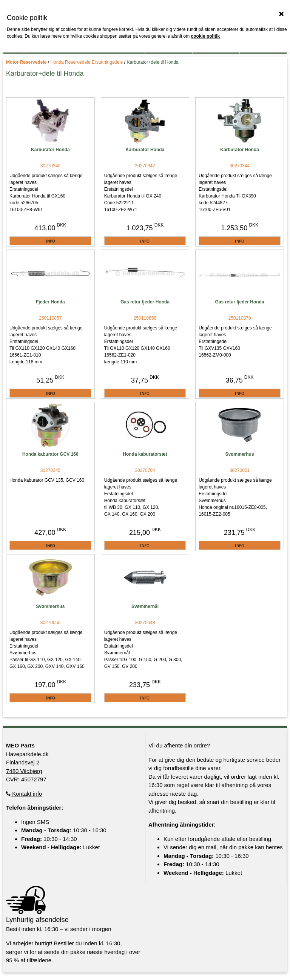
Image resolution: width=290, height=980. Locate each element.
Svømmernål (145, 606)
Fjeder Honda (50, 302)
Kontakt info (24, 794)
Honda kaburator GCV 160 (50, 454)
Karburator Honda (50, 150)
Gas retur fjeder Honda (145, 302)
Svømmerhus (240, 454)
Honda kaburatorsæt (145, 454)
